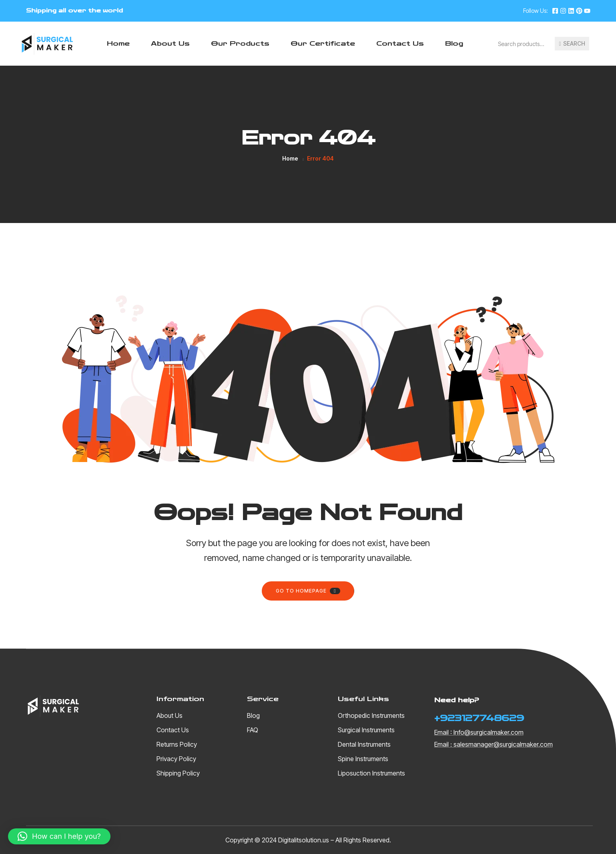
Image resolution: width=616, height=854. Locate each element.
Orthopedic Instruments (371, 715)
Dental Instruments (364, 744)
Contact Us (400, 43)
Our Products (240, 43)
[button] (59, 836)
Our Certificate (323, 43)
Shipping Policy (178, 773)
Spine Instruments (363, 759)
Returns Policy (177, 744)
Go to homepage (308, 591)
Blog (454, 43)
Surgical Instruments (366, 730)
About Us (170, 43)
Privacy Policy (176, 759)
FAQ (253, 730)
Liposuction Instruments (371, 773)
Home (118, 43)
